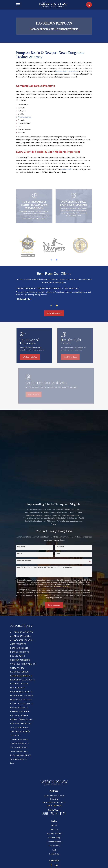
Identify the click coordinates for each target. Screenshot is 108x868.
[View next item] (57, 260)
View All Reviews (54, 313)
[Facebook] (51, 789)
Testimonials (54, 770)
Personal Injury (54, 762)
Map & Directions (54, 730)
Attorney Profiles (54, 758)
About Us (54, 754)
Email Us (54, 797)
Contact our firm (67, 169)
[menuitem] (54, 556)
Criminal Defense (54, 766)
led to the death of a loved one (67, 71)
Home (54, 749)
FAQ (54, 774)
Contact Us (54, 778)
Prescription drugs (24, 117)
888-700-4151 (54, 738)
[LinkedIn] (57, 789)
